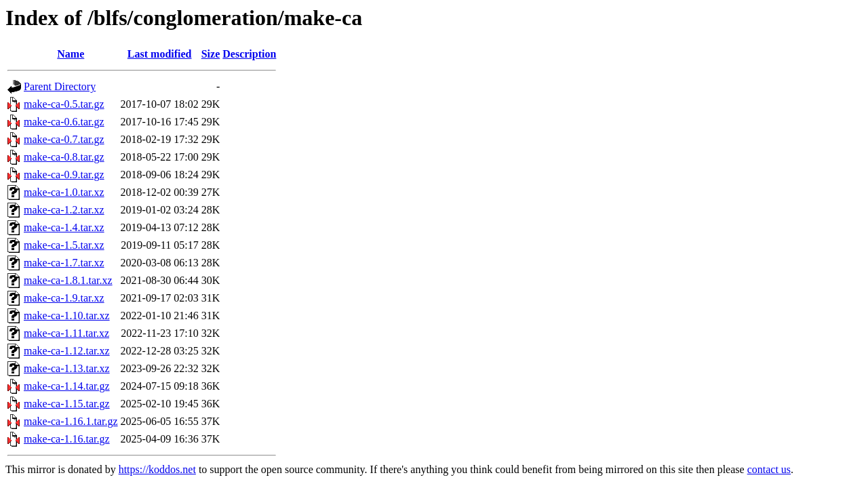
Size (211, 54)
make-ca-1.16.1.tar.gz (71, 421)
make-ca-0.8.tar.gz (64, 157)
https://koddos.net (157, 469)
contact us (769, 469)
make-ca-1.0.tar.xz (64, 192)
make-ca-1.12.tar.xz (67, 351)
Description (249, 54)
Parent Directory (60, 86)
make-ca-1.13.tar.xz (67, 368)
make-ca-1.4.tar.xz (64, 227)
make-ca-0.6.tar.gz (64, 122)
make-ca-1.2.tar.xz (64, 210)
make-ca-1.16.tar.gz (67, 439)
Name (71, 54)
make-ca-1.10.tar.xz (67, 316)
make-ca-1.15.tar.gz (67, 404)
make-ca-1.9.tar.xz (64, 298)
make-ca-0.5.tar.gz (64, 104)
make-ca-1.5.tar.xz (64, 245)
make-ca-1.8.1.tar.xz (68, 280)
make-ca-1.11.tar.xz (66, 333)
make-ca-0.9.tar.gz (64, 175)
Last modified (160, 54)
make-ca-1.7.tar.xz (64, 263)
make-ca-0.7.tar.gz (64, 139)
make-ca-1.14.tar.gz (67, 386)
